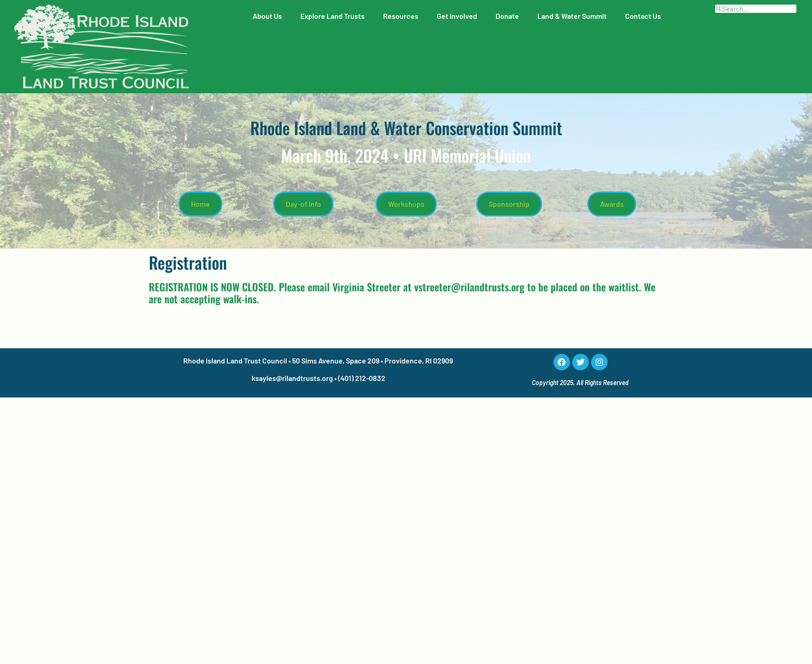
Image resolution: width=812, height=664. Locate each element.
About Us (267, 16)
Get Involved (457, 16)
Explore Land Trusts (333, 16)
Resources (401, 16)
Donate (507, 16)
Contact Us (643, 16)
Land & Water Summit (572, 16)
